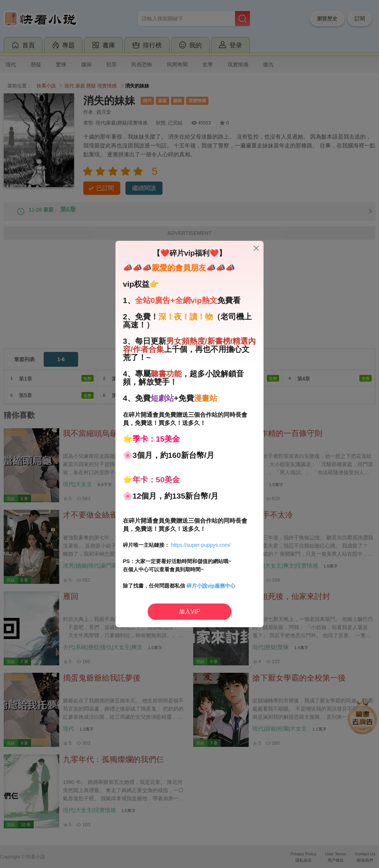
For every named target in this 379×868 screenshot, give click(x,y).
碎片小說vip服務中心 (211, 586)
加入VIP (189, 611)
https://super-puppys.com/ (201, 545)
